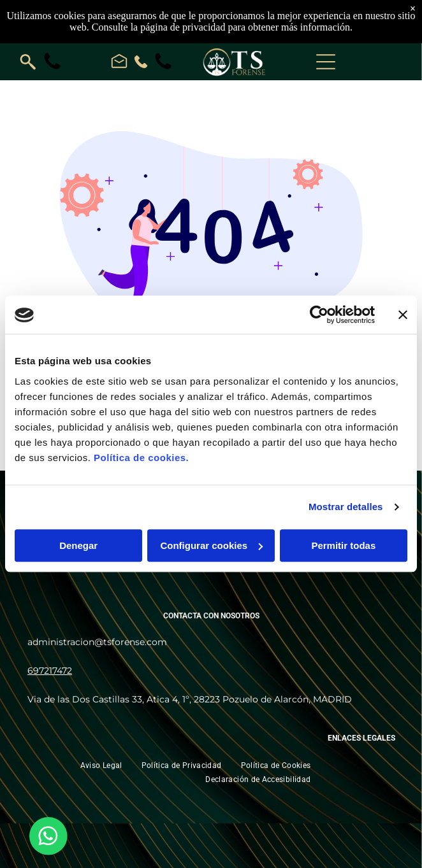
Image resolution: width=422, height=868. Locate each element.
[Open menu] (326, 62)
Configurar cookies (211, 545)
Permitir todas (343, 545)
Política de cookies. (141, 458)
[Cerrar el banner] (403, 315)
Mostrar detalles (346, 507)
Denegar (78, 545)
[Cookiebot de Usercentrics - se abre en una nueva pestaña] (319, 315)
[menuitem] (101, 765)
